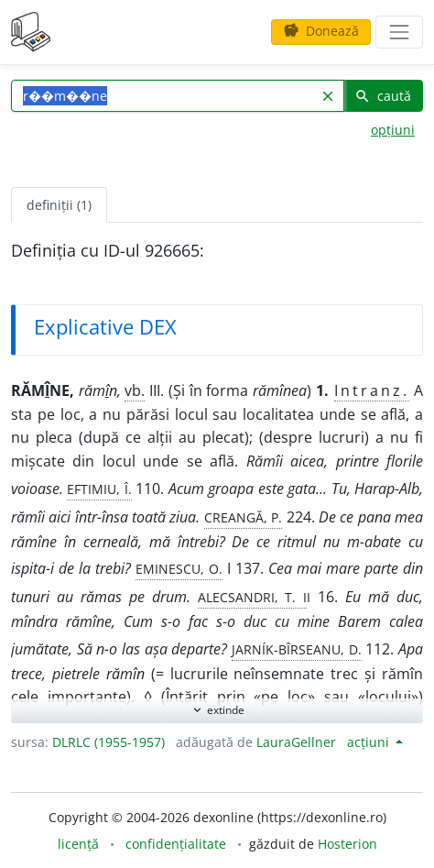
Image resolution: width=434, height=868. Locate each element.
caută (383, 96)
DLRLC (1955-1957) (108, 742)
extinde (217, 710)
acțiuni (370, 742)
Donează (321, 31)
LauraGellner (296, 742)
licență (78, 844)
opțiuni (393, 130)
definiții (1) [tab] (59, 205)
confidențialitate (176, 844)
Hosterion (347, 844)
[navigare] (399, 32)
